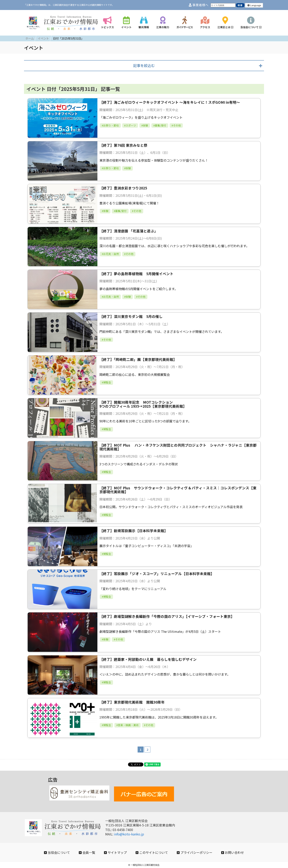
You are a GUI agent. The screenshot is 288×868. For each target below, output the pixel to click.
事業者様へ (199, 5)
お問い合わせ (233, 852)
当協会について (57, 852)
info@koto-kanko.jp (129, 834)
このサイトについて (152, 852)
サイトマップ (115, 852)
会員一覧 (87, 852)
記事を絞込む (144, 65)
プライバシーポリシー (195, 852)
